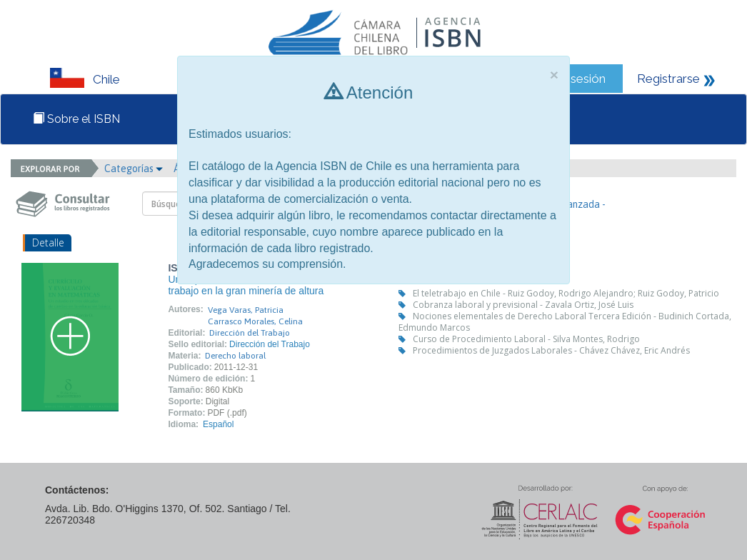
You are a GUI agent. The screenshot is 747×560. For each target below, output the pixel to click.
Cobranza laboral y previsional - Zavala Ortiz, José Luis (523, 305)
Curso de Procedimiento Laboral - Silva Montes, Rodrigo (526, 339)
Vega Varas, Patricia (246, 310)
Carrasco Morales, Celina (255, 321)
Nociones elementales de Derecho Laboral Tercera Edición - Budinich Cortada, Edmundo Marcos (565, 322)
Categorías (134, 169)
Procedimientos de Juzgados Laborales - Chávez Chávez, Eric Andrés (551, 350)
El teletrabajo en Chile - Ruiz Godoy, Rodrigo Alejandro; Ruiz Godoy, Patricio (566, 293)
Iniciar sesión (571, 79)
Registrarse (668, 79)
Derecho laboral (235, 356)
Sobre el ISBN (76, 119)
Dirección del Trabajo (250, 333)
